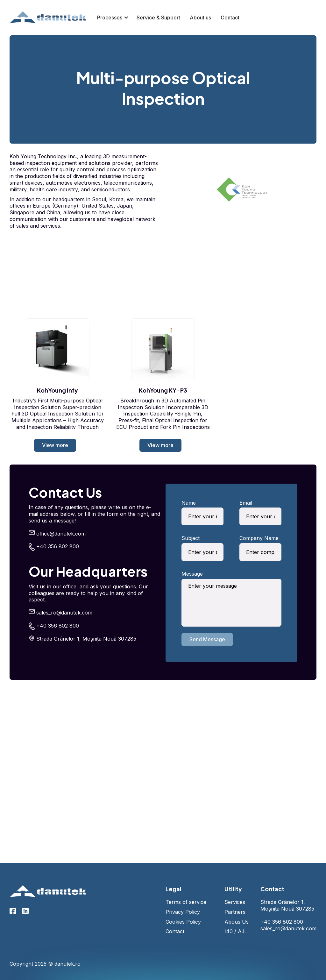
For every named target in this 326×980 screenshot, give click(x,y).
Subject (191, 538)
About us (200, 18)
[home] (48, 18)
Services (235, 902)
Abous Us (237, 922)
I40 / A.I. (235, 931)
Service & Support (158, 18)
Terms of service (186, 902)
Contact (230, 18)
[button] (110, 18)
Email (246, 503)
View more (55, 445)
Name (189, 503)
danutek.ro (67, 964)
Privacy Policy (183, 912)
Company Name (259, 538)
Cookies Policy (183, 922)
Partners (235, 912)
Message (192, 574)
